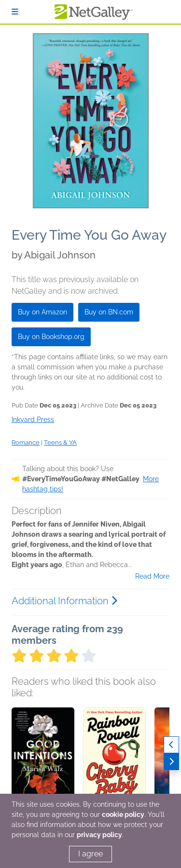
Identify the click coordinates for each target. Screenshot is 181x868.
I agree (90, 854)
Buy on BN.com (109, 312)
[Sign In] (15, 12)
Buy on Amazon (42, 312)
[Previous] (171, 745)
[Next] (171, 762)
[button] (43, 758)
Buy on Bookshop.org (51, 337)
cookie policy (123, 814)
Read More (152, 576)
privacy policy (99, 835)
